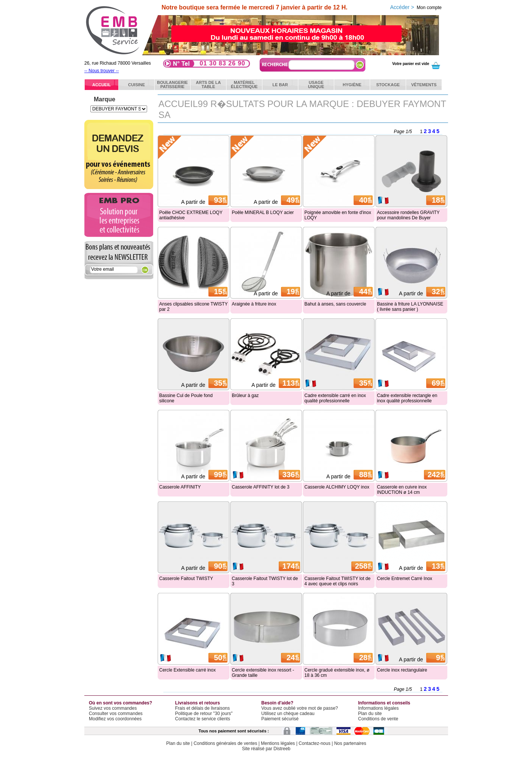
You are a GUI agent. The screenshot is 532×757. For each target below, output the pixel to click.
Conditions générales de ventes (225, 743)
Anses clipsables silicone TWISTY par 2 (193, 307)
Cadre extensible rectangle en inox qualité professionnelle (407, 398)
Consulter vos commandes (116, 714)
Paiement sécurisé (280, 719)
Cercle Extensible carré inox (187, 670)
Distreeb (282, 749)
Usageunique (316, 85)
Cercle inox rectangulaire (402, 670)
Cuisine (137, 85)
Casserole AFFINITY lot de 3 (261, 487)
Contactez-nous (315, 743)
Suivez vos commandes (113, 708)
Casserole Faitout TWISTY (186, 579)
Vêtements (424, 85)
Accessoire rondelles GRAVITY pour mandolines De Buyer (408, 215)
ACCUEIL (102, 85)
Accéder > (416, 7)
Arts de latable (208, 85)
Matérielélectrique (244, 85)
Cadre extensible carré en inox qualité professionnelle (335, 398)
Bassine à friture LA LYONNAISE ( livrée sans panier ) (410, 307)
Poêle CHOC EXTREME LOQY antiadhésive (191, 215)
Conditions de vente (378, 719)
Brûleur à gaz (245, 396)
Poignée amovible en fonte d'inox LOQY (338, 215)
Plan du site (370, 714)
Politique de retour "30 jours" (204, 714)
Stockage (388, 85)
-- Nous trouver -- (102, 71)
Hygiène (352, 85)
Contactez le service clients (202, 719)
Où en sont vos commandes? (120, 703)
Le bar (280, 85)
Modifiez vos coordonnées (115, 719)
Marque (105, 99)
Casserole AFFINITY (180, 487)
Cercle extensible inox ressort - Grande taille (263, 673)
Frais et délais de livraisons (202, 708)
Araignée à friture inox (254, 304)
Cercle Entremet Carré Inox (405, 579)
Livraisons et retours (198, 703)
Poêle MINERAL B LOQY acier (263, 213)
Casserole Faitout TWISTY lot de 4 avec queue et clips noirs (337, 581)
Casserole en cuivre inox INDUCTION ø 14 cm (402, 490)
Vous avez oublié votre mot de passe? (300, 708)
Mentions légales (278, 743)
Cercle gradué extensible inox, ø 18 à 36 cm (337, 673)
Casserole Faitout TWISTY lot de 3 (265, 581)
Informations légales (378, 708)
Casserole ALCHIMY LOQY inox (337, 487)
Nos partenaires (350, 743)
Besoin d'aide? (277, 703)
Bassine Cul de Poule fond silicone (186, 398)
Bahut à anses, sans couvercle (335, 304)
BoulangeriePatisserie (172, 85)
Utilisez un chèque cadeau (288, 714)
